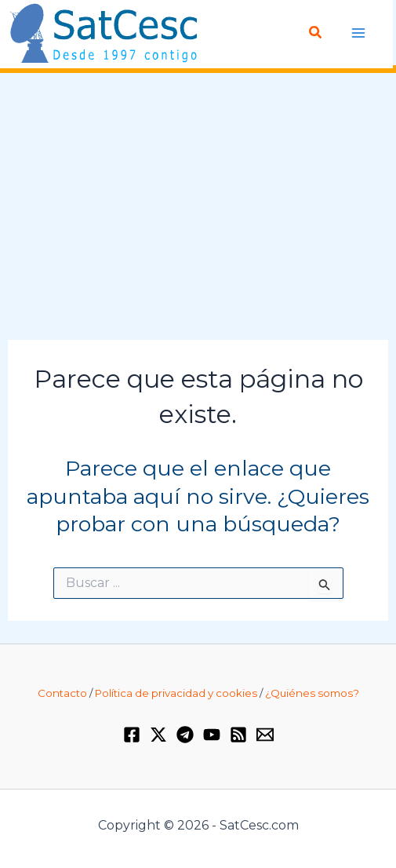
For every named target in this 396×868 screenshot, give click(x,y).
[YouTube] (212, 735)
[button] (316, 33)
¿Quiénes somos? (312, 693)
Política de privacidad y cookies (176, 693)
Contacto (62, 693)
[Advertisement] (198, 207)
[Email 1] (265, 735)
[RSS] (238, 735)
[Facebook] (132, 735)
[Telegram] (185, 735)
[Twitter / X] (158, 735)
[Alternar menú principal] (359, 33)
